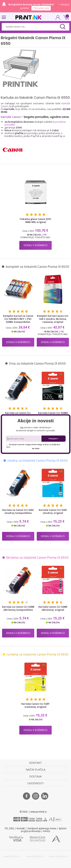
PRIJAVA (58, 19)
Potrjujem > (53, 439)
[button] (35, 421)
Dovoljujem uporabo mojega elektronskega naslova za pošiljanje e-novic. (33, 446)
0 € (66, 17)
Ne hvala (36, 448)
